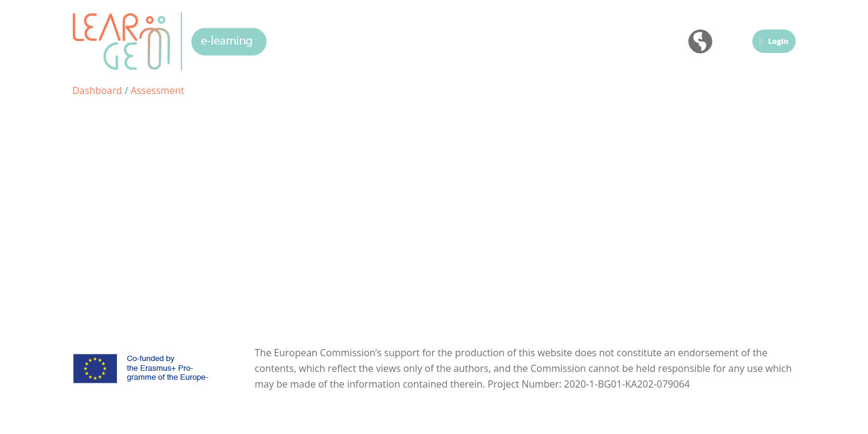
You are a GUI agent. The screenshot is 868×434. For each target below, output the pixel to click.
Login (774, 41)
